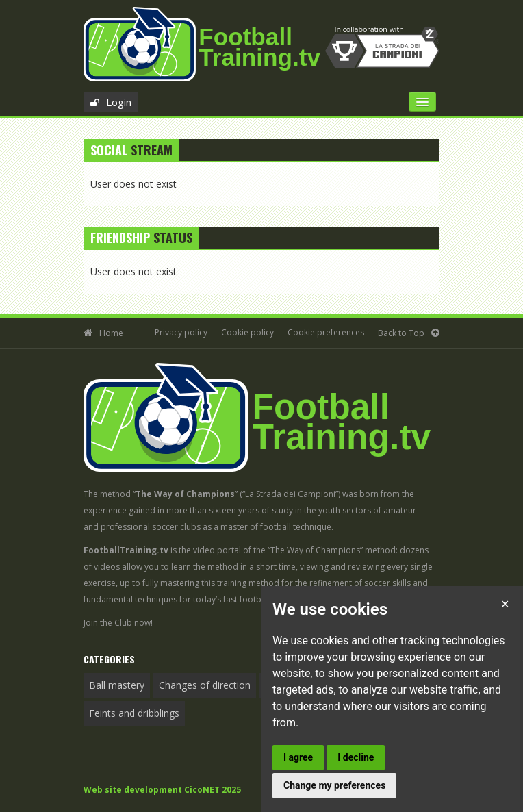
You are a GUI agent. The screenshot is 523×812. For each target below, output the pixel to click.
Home (111, 333)
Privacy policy (181, 332)
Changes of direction (205, 685)
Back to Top (401, 333)
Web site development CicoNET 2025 (162, 790)
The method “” (161, 494)
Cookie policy (247, 332)
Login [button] (119, 102)
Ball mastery (117, 685)
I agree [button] (298, 757)
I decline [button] (356, 757)
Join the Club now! (118, 623)
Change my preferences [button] (334, 785)
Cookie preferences (326, 332)
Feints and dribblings (134, 713)
